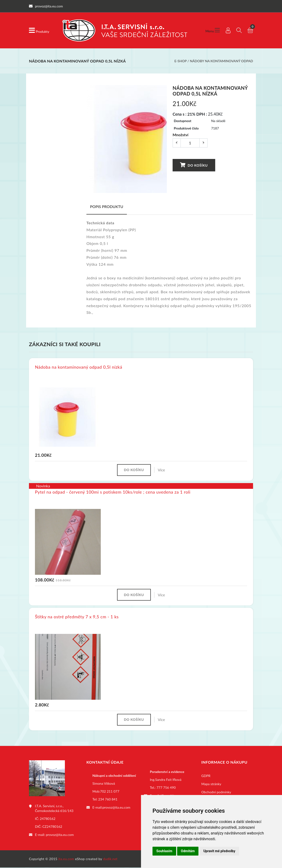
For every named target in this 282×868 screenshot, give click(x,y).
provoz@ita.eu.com (60, 835)
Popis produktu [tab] (107, 206)
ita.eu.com (66, 859)
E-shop (180, 61)
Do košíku (194, 165)
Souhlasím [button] (164, 851)
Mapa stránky (211, 785)
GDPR (206, 776)
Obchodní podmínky (216, 793)
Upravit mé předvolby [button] (219, 851)
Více (162, 470)
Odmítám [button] (188, 851)
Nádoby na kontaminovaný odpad (221, 61)
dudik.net (111, 859)
